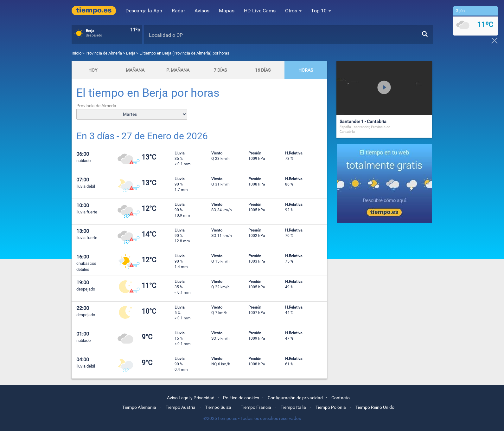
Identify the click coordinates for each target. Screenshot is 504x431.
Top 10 (321, 11)
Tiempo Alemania (139, 407)
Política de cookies (241, 398)
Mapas (227, 11)
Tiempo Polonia (331, 407)
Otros (293, 11)
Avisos (202, 11)
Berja (131, 53)
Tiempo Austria (181, 407)
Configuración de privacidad (295, 398)
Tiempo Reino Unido (375, 407)
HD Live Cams (260, 11)
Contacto (341, 398)
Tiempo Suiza (218, 407)
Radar (178, 11)
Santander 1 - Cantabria (363, 121)
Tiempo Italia (293, 407)
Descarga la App (144, 11)
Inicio (77, 53)
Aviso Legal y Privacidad (191, 398)
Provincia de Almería (104, 53)
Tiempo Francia (256, 407)
